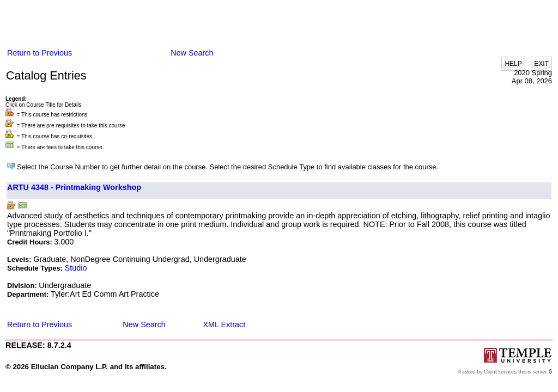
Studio (76, 268)
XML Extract (224, 324)
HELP (513, 64)
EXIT (541, 64)
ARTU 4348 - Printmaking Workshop (74, 187)
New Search (192, 53)
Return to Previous (40, 53)
